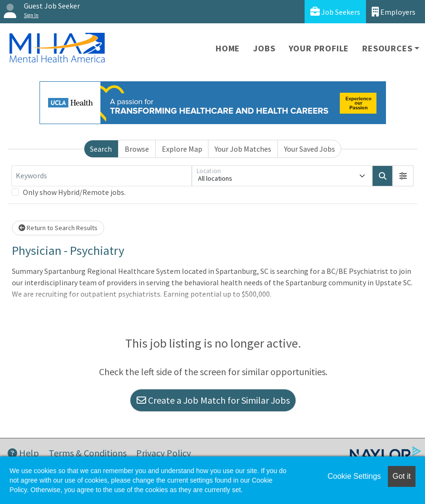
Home (228, 48)
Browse (137, 149)
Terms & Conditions (88, 453)
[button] (403, 176)
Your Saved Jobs (310, 149)
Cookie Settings (354, 476)
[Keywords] (102, 176)
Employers (394, 12)
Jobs (264, 48)
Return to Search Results (58, 228)
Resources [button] (387, 48)
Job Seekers (335, 12)
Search (101, 149)
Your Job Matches (243, 149)
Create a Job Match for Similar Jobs (213, 400)
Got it (402, 476)
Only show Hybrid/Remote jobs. (74, 192)
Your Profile (319, 48)
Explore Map (182, 149)
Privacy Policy (163, 453)
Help (23, 453)
